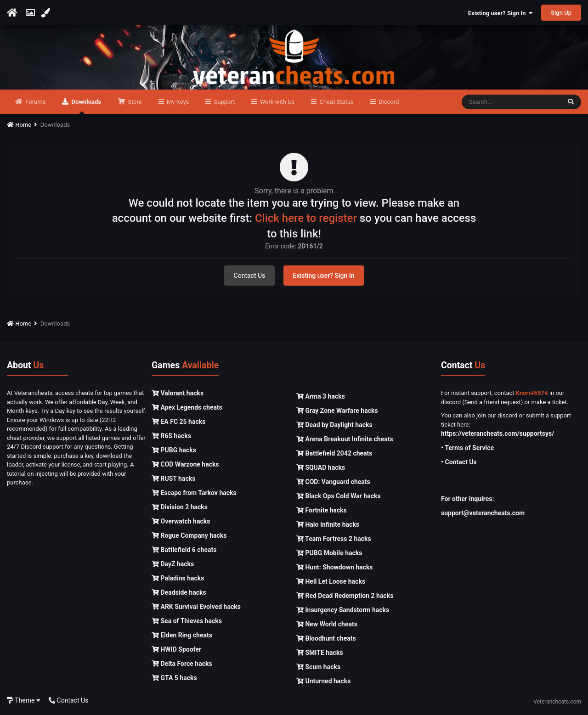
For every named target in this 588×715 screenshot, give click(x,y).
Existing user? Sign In (500, 13)
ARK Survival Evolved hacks (196, 607)
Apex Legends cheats (187, 407)
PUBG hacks (174, 450)
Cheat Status (336, 102)
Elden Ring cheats (182, 635)
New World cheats (327, 624)
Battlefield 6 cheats (184, 550)
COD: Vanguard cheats (333, 482)
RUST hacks (173, 479)
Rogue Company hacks (189, 535)
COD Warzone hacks (185, 464)
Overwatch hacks (181, 521)
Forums (35, 102)
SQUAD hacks (321, 467)
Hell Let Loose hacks (331, 581)
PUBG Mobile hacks (329, 553)
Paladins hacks (178, 578)
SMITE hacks (320, 653)
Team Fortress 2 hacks (334, 539)
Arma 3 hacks (321, 396)
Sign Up (561, 13)
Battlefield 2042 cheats (334, 453)
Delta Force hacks (182, 664)
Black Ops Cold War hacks (339, 496)
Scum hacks (318, 667)
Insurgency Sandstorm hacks (343, 610)
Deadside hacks (179, 592)
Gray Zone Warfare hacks (337, 411)
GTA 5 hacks (174, 678)
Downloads (85, 106)
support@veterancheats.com (483, 513)
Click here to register (306, 218)
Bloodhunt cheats (326, 638)
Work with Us (276, 102)
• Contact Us (459, 462)
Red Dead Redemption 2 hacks (345, 596)
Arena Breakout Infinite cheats (345, 439)
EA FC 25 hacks (178, 422)
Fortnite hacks (322, 510)
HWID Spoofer (176, 649)
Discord (388, 102)
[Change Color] (47, 13)
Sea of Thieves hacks (187, 621)
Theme (24, 700)
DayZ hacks (173, 564)
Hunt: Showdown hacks (335, 567)
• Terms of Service (467, 448)
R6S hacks (171, 436)
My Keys (177, 102)
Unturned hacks (323, 681)
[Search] (511, 102)
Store (134, 102)
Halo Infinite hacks (328, 524)
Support (223, 102)
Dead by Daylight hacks (334, 425)
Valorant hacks (178, 393)
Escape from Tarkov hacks (194, 493)
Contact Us (250, 276)
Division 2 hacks (180, 507)
